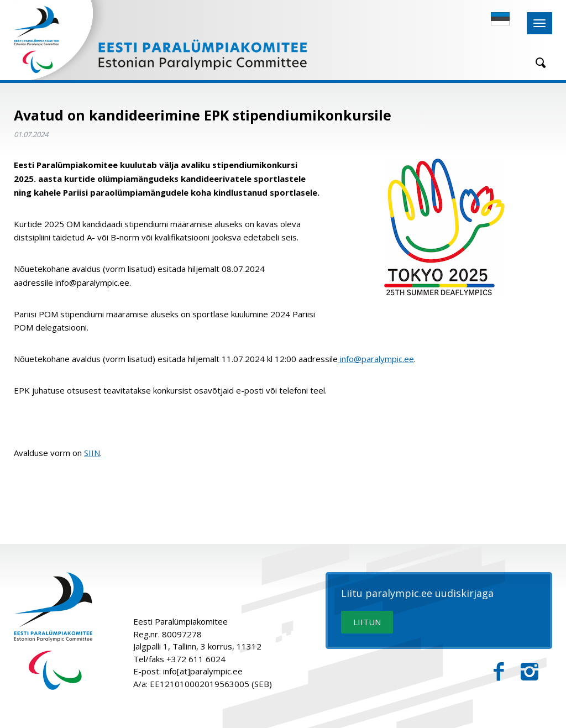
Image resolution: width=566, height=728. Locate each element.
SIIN (92, 453)
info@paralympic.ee (376, 359)
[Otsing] (537, 63)
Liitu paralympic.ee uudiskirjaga (417, 594)
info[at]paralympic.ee (203, 671)
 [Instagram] (530, 672)
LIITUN (367, 622)
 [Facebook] (499, 672)
